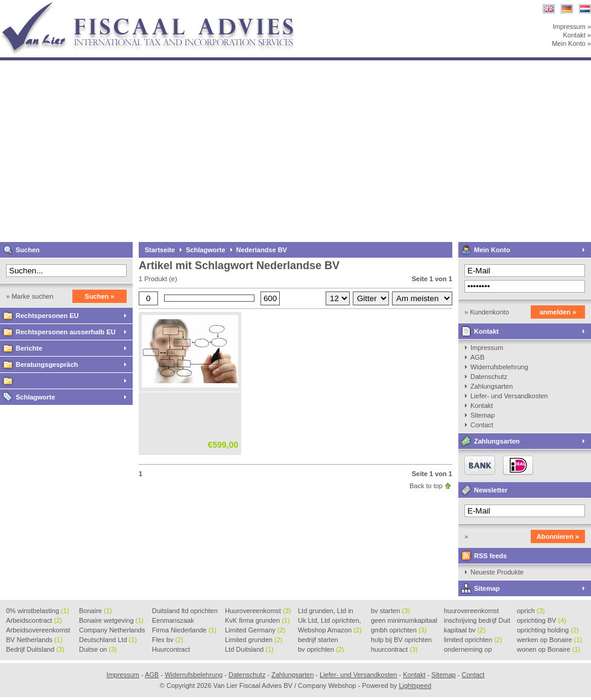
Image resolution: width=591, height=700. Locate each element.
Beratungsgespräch (47, 364)
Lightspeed (415, 686)
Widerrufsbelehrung (499, 367)
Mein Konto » (571, 43)
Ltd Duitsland (249, 649)
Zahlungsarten (491, 386)
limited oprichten (473, 640)
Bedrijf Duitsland (35, 649)
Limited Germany (255, 630)
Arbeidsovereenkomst (38, 631)
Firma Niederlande (184, 630)
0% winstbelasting (38, 611)
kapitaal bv (465, 630)
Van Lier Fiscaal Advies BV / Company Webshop (160, 6)
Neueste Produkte (497, 572)
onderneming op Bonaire (468, 650)
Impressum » (572, 27)
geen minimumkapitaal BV (404, 621)
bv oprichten (321, 649)
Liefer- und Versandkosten (509, 396)
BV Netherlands (34, 640)
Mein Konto (492, 250)
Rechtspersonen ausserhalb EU (66, 332)
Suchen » (100, 296)
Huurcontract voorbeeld (172, 650)
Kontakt (486, 331)
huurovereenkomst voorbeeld (471, 611)
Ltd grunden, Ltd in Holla (326, 611)
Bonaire (95, 611)
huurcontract (394, 649)
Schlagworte (35, 397)
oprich (531, 611)
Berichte (29, 348)
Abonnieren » (558, 536)
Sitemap (482, 415)
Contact (482, 425)
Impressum (487, 348)
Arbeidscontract (34, 620)
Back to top (426, 486)
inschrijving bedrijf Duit (477, 621)
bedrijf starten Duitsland (318, 640)
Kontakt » (577, 35)
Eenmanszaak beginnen (173, 621)
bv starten (390, 611)
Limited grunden (254, 640)
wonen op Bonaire (548, 649)
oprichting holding (548, 630)
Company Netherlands (112, 631)
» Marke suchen (30, 296)
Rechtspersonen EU (47, 316)
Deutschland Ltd (108, 640)
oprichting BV (542, 620)
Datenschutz (489, 377)
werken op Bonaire (549, 640)
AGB (477, 357)
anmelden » (558, 312)
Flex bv (168, 640)
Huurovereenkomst (258, 611)
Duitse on (98, 649)
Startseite (160, 250)
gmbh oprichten (399, 630)
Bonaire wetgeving (111, 620)
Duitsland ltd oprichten (185, 611)
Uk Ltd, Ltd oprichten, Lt (330, 621)
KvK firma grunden (258, 620)
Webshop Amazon (330, 630)
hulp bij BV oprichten (401, 640)
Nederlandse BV (262, 250)
